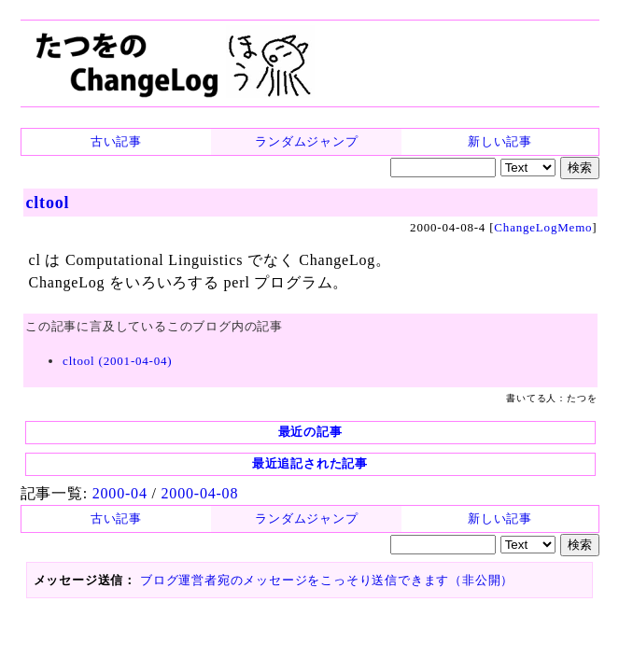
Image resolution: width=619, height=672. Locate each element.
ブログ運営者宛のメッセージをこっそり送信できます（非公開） (296, 529)
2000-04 (99, 452)
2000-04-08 (171, 452)
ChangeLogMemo (562, 221)
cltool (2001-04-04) (98, 336)
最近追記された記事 (310, 425)
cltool (33, 201)
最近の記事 (310, 393)
